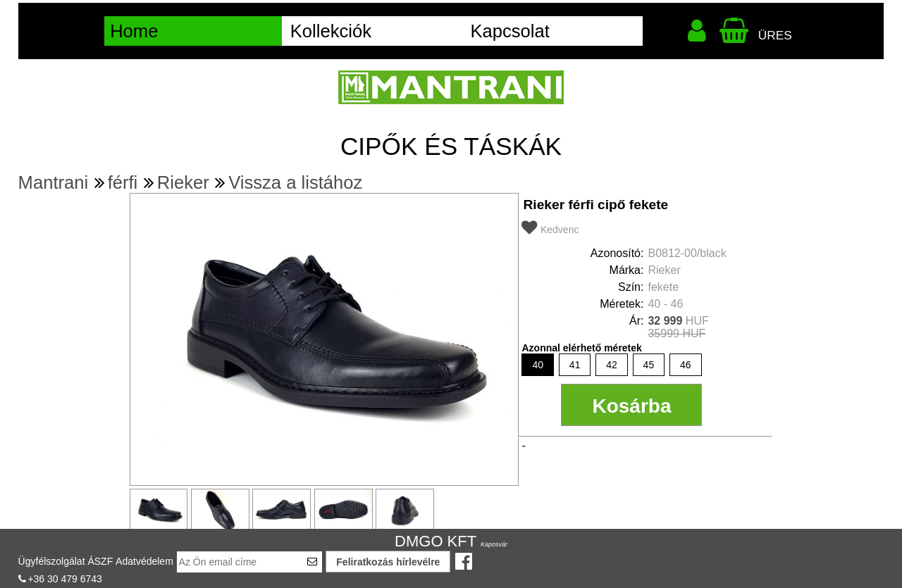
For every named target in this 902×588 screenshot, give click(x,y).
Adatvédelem (144, 561)
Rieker (183, 182)
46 (686, 365)
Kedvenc (560, 230)
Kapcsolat (509, 31)
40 (538, 365)
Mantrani (54, 182)
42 (612, 365)
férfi (123, 182)
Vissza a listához (295, 182)
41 (575, 365)
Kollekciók (331, 31)
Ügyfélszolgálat (52, 561)
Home (134, 31)
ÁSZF (100, 561)
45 (649, 365)
